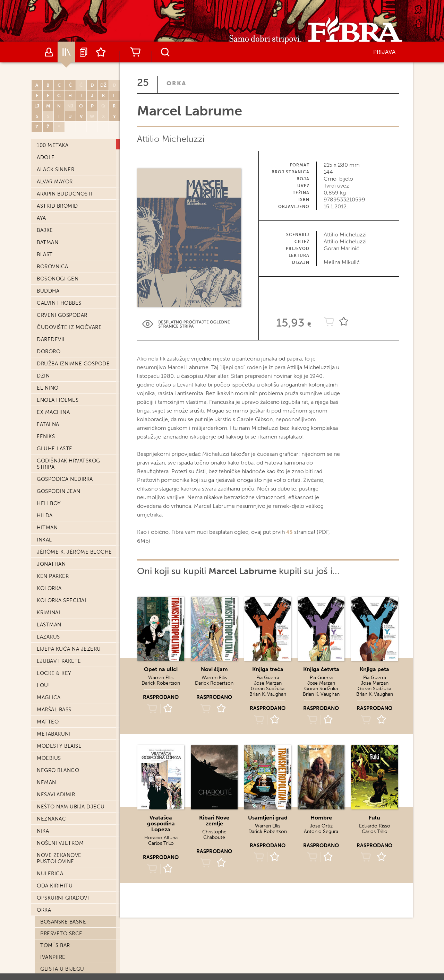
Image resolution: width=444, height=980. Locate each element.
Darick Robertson (161, 683)
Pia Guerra (268, 678)
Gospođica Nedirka (65, 428)
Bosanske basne (63, 871)
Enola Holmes (58, 349)
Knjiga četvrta (321, 669)
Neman (46, 731)
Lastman (49, 574)
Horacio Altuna (161, 838)
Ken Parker (53, 525)
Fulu (374, 818)
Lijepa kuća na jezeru (69, 598)
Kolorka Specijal (62, 549)
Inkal (44, 489)
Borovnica (53, 216)
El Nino (48, 337)
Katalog (66, 52)
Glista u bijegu (62, 918)
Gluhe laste (55, 398)
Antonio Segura (321, 831)
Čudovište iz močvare (69, 276)
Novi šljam (214, 669)
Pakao (49, 930)
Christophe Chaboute (214, 835)
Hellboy (49, 452)
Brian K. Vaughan (268, 694)
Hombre (321, 818)
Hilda (45, 465)
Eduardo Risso (375, 826)
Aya (41, 167)
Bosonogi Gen (58, 228)
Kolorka (49, 537)
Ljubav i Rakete (59, 610)
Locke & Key (54, 622)
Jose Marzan (268, 683)
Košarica (135, 52)
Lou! (43, 634)
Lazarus (48, 586)
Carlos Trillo (161, 843)
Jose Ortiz (321, 826)
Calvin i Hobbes (59, 252)
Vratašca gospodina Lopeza (161, 823)
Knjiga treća (268, 669)
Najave (84, 52)
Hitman (47, 477)
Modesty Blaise (59, 695)
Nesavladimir (56, 744)
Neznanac (51, 768)
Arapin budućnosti (65, 143)
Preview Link (186, 324)
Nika (43, 780)
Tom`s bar (55, 894)
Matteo (48, 671)
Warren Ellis (161, 678)
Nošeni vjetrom (60, 792)
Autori (49, 52)
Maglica (49, 647)
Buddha (48, 240)
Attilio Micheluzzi (171, 139)
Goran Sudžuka (268, 689)
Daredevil (51, 288)
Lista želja (101, 52)
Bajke (45, 179)
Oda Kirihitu (55, 835)
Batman (48, 191)
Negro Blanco (58, 719)
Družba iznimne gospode (73, 313)
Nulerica (50, 823)
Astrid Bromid (57, 155)
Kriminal (49, 562)
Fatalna (48, 373)
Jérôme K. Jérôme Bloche (74, 501)
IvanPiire (53, 906)
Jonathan (51, 513)
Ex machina (53, 361)
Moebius (49, 707)
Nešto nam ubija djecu (71, 756)
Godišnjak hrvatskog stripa (69, 413)
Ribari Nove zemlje (214, 821)
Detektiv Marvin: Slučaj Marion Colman (75, 944)
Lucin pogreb (60, 971)
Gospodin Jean (59, 440)
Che (46, 959)
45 (289, 532)
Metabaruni (54, 683)
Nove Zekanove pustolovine (59, 807)
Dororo (49, 301)
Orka (44, 859)
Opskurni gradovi (63, 847)
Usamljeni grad (268, 818)
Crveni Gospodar (62, 264)
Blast (45, 203)
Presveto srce (61, 883)
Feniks (46, 385)
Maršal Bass (54, 659)
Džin (43, 325)
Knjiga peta (374, 669)
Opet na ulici (161, 669)
